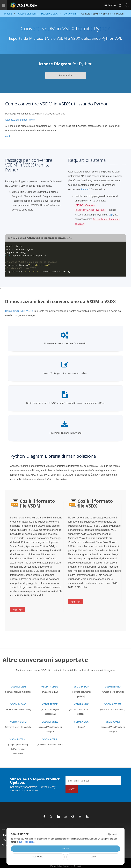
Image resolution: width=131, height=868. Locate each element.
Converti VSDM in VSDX (19, 311)
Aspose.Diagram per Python (20, 120)
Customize (38, 857)
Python (85, 189)
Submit (72, 786)
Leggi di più (18, 608)
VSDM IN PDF (81, 684)
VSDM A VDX (81, 701)
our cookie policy (27, 842)
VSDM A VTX (113, 719)
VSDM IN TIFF (50, 701)
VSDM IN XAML (18, 736)
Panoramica (65, 75)
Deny (93, 857)
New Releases (82, 826)
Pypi (7, 136)
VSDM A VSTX (50, 719)
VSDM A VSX (81, 719)
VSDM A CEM (18, 684)
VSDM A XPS (50, 736)
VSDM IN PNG (113, 684)
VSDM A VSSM (113, 701)
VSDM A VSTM (18, 719)
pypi (111, 215)
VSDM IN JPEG (50, 684)
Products (43, 826)
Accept (65, 849)
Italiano (110, 5)
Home (5, 826)
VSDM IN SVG (18, 701)
